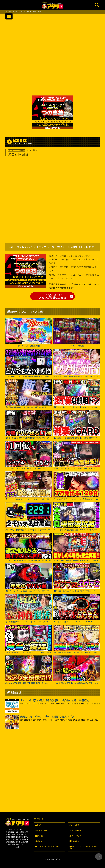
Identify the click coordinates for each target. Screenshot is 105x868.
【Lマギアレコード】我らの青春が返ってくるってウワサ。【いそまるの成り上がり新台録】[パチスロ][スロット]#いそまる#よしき (77, 363)
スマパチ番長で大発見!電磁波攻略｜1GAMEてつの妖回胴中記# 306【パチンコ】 (77, 516)
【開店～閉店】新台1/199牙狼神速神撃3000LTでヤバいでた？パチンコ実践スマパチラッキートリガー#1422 (28, 425)
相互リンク (41, 841)
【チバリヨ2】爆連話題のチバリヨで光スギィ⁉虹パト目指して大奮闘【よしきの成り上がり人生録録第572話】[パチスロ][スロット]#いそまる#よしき (28, 486)
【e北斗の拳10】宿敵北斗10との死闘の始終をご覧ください (77, 670)
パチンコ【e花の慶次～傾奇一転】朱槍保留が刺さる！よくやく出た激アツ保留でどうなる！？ (28, 670)
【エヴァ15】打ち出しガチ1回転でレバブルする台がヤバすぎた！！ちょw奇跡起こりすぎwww (28, 455)
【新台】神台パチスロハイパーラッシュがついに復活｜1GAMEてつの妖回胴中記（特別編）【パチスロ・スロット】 (28, 639)
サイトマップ (76, 836)
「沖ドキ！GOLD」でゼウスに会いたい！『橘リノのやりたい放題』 (77, 455)
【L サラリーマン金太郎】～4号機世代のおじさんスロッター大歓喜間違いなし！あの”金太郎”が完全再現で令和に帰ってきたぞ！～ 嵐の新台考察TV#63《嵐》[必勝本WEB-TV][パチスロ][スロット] (77, 547)
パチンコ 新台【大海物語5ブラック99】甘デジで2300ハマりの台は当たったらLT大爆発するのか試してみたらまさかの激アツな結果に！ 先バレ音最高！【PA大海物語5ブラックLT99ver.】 (28, 516)
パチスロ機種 (76, 831)
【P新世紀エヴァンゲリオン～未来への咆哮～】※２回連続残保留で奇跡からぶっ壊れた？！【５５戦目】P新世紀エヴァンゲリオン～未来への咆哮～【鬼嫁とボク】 (28, 363)
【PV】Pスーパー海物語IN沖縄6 (28, 333)
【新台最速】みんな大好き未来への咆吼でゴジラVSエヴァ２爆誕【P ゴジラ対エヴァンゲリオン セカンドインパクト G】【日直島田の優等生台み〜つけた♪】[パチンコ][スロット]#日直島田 (77, 578)
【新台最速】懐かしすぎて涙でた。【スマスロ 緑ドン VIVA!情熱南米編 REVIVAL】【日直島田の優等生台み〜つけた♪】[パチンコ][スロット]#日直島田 (77, 394)
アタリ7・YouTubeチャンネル (48, 847)
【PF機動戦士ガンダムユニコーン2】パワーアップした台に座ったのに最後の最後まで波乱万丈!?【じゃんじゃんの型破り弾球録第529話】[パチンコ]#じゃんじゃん (28, 608)
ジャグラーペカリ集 (77, 333)
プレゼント (41, 836)
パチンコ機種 (42, 831)
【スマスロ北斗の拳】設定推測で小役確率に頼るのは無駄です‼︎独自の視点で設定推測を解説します (28, 547)
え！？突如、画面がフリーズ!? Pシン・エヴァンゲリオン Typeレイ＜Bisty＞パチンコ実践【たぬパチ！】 (77, 608)
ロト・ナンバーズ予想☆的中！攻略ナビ (83, 848)
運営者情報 (75, 841)
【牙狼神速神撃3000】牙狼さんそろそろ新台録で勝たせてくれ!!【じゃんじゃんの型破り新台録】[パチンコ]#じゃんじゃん (28, 394)
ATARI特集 (75, 825)
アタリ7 (40, 825)
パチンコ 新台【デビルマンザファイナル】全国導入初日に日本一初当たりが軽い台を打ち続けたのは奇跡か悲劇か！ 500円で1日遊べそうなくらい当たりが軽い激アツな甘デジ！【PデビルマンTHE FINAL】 (77, 486)
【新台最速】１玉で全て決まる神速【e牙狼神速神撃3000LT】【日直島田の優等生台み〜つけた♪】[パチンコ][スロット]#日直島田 (77, 425)
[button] (9, 16)
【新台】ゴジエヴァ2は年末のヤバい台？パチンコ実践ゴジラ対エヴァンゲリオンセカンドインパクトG (28, 578)
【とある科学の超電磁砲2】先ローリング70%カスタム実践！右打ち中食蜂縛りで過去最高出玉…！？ (77, 639)
